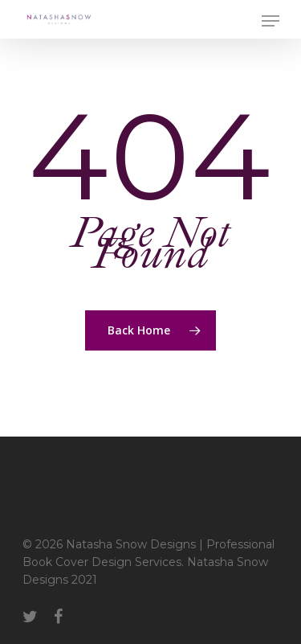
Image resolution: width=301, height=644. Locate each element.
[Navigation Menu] (270, 21)
